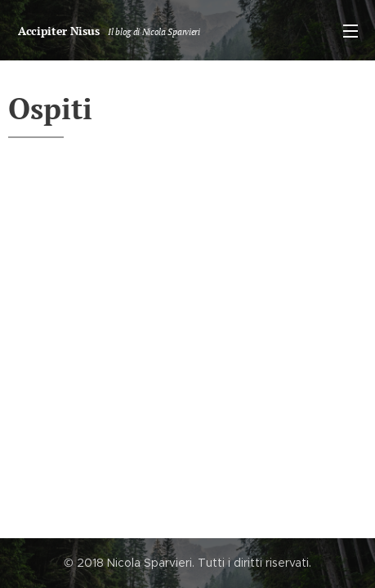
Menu (350, 31)
